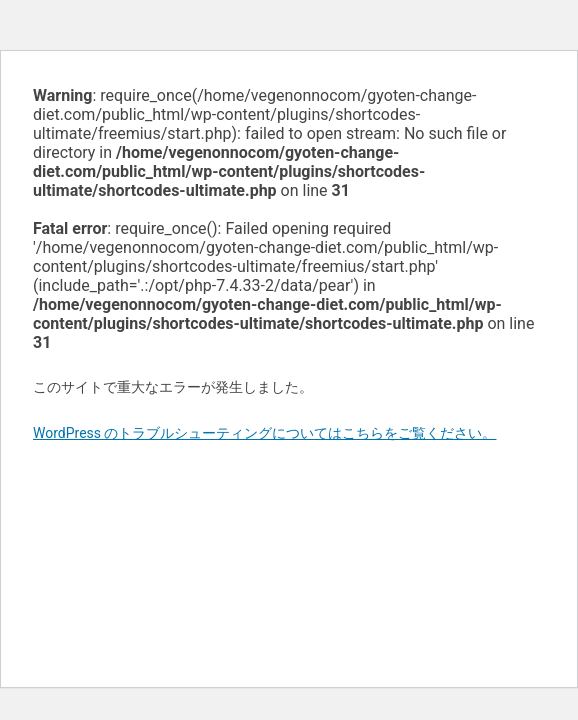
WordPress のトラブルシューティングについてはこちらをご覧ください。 (265, 433)
